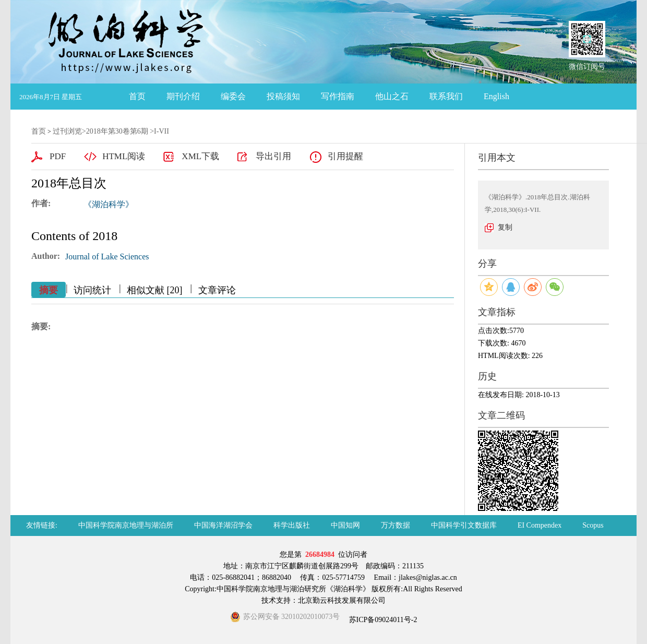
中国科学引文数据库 (464, 525)
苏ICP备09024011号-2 (382, 620)
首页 (137, 96)
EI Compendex (540, 525)
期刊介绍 (183, 96)
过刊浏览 (67, 131)
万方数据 (396, 525)
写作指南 (338, 96)
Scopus (593, 525)
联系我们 (446, 96)
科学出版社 (292, 525)
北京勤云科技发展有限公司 (342, 600)
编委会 (233, 96)
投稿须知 (283, 96)
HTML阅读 (124, 156)
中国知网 (345, 525)
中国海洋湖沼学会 (223, 525)
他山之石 (392, 96)
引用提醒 (345, 156)
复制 (505, 227)
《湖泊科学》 (109, 204)
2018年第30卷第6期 (117, 131)
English (496, 96)
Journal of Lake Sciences (107, 257)
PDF (58, 156)
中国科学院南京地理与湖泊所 (126, 525)
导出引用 (273, 156)
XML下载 (200, 156)
